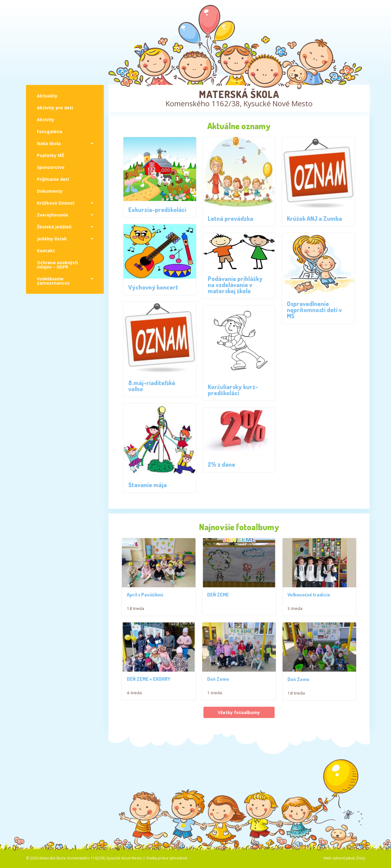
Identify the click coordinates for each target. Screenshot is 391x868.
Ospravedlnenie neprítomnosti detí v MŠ (314, 310)
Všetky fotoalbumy (239, 732)
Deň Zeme (218, 686)
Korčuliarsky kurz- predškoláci (233, 390)
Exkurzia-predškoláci (157, 210)
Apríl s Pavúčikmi (145, 598)
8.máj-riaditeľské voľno (152, 386)
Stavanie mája (148, 485)
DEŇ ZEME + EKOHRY (149, 686)
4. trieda (134, 700)
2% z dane (221, 464)
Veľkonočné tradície (309, 598)
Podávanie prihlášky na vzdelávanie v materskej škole (235, 285)
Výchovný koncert (153, 287)
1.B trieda (135, 612)
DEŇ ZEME (218, 598)
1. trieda (215, 700)
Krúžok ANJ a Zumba (314, 218)
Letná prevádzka (230, 218)
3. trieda (295, 612)
